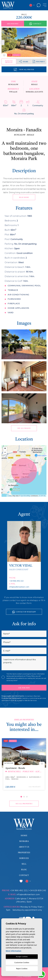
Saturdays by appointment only (27, 910)
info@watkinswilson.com (19, 587)
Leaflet (9, 496)
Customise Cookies (22, 962)
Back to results (9, 62)
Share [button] (24, 61)
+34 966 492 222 (16, 581)
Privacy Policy (31, 676)
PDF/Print (39, 61)
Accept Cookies (22, 957)
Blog (24, 870)
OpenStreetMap (25, 496)
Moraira (24, 841)
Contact (35, 24)
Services (24, 858)
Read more (24, 197)
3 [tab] (27, 797)
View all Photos (24, 70)
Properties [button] (24, 853)
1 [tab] (21, 797)
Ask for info (13, 24)
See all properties (24, 804)
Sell (24, 864)
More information (14, 951)
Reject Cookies (22, 969)
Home (24, 836)
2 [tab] (24, 797)
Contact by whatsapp (24, 612)
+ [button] (5, 449)
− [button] (5, 453)
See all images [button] (24, 428)
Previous (3, 42)
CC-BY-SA (42, 496)
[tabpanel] (24, 765)
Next (45, 42)
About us (24, 847)
